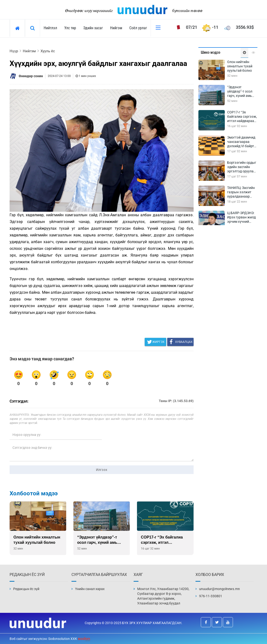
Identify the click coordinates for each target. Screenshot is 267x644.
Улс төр (70, 28)
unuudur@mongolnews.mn (220, 589)
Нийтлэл (50, 28)
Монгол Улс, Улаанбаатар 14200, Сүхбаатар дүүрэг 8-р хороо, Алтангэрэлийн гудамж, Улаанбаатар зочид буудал (163, 596)
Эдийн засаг (93, 28)
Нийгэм (116, 28)
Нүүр (14, 51)
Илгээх (102, 470)
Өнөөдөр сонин (31, 76)
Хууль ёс (48, 51)
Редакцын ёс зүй (26, 589)
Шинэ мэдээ (211, 52)
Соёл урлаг (138, 28)
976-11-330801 (211, 596)
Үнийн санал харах (90, 589)
